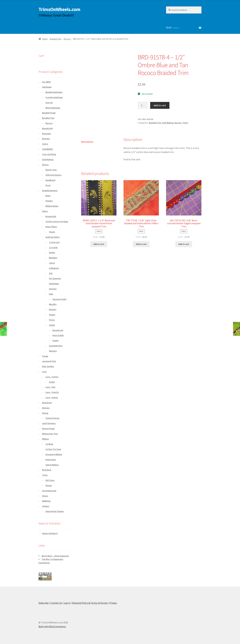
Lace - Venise (52, 397)
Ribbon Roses (52, 206)
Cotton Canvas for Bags (57, 221)
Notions (46, 408)
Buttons (46, 139)
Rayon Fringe (48, 429)
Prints (52, 320)
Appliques (47, 87)
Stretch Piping (52, 418)
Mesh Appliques (53, 108)
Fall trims (50, 480)
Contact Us (56, 603)
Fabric (45, 211)
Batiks (52, 253)
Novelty (53, 309)
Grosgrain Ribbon (54, 454)
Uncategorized (49, 491)
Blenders (53, 258)
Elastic (45, 165)
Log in (67, 603)
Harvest (53, 289)
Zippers (46, 506)
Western (53, 351)
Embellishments (50, 191)
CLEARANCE (47, 149)
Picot (48, 185)
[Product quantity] (143, 105)
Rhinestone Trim (50, 434)
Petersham (51, 460)
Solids (52, 325)
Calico (45, 144)
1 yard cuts (54, 242)
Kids (51, 294)
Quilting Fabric (53, 237)
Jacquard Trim (49, 361)
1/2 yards (53, 247)
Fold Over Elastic (53, 175)
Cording (49, 444)
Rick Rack (47, 470)
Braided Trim (56, 39)
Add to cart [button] (99, 244)
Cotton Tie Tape (53, 449)
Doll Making (168, 123)
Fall (51, 273)
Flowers (49, 201)
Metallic (53, 304)
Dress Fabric (51, 227)
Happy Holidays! (50, 533)
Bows (48, 196)
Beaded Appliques (54, 92)
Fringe (45, 356)
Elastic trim (51, 170)
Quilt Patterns (49, 423)
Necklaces (47, 403)
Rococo (67, 39)
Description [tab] (87, 142)
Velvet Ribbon (52, 465)
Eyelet (52, 382)
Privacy (113, 603)
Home (45, 39)
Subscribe (44, 603)
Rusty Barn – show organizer (55, 556)
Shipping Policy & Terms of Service (90, 603)
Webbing (46, 501)
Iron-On (49, 103)
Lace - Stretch (52, 392)
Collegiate (54, 268)
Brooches (47, 134)
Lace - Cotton (52, 377)
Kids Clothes (48, 366)
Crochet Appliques (54, 97)
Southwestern (56, 346)
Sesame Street (59, 299)
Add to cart (160, 105)
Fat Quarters (55, 278)
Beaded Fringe (49, 113)
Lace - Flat (50, 387)
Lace (44, 372)
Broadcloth (47, 128)
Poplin (52, 232)
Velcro (45, 496)
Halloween (54, 284)
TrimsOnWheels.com (59, 9)
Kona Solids (58, 335)
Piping (45, 413)
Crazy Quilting (49, 154)
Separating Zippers (55, 511)
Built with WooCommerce (52, 626)
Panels (52, 315)
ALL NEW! (46, 82)
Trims (185, 123)
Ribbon (45, 439)
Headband (50, 180)
